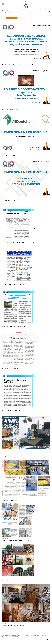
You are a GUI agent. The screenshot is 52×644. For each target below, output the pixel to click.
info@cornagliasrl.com (6, 637)
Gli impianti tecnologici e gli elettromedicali (18, 64)
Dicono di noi (23, 18)
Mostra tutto (11, 18)
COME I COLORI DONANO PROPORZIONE (14, 327)
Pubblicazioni (42, 18)
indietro (48, 12)
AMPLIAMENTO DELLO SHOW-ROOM (13, 626)
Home (3, 13)
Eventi (32, 18)
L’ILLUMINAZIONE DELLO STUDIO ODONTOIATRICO (17, 285)
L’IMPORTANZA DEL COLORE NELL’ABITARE (15, 411)
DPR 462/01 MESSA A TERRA (11, 369)
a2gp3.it (23, 637)
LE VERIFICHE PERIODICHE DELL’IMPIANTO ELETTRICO (18, 243)
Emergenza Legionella (10, 155)
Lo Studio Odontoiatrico (10, 110)
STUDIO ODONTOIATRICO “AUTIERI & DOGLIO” (15, 541)
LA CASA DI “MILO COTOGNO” (10, 456)
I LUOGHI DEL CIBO (7, 580)
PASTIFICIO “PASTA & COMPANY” (11, 500)
